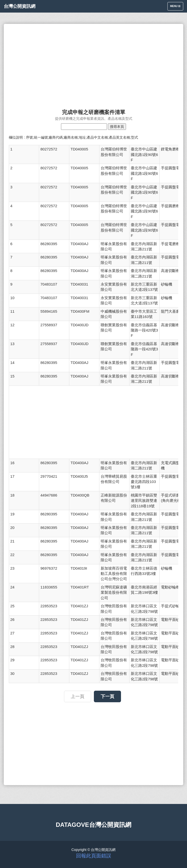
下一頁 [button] (107, 696)
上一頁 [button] (78, 696)
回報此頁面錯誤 (94, 856)
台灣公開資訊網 (20, 6)
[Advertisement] (93, 64)
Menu (177, 7)
